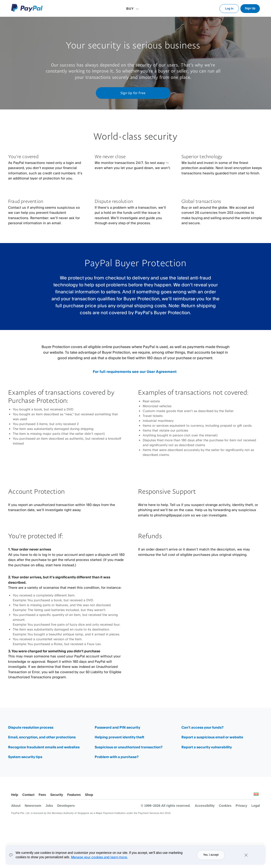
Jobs (49, 806)
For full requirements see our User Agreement (135, 372)
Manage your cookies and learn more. (99, 860)
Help (15, 795)
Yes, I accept (211, 857)
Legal (256, 806)
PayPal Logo (27, 8)
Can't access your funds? (202, 727)
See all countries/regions (256, 795)
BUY (130, 9)
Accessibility (205, 806)
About (16, 806)
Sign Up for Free (133, 93)
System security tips (25, 757)
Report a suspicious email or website (212, 737)
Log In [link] (229, 9)
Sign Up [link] (250, 8)
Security (56, 795)
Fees (42, 795)
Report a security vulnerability (207, 747)
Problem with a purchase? (117, 757)
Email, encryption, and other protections (42, 737)
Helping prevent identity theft (119, 737)
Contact (28, 795)
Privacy (242, 806)
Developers (66, 806)
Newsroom (33, 806)
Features (74, 795)
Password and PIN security (117, 727)
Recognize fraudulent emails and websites (44, 747)
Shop (89, 795)
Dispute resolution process (31, 727)
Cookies (225, 806)
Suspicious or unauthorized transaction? (129, 747)
